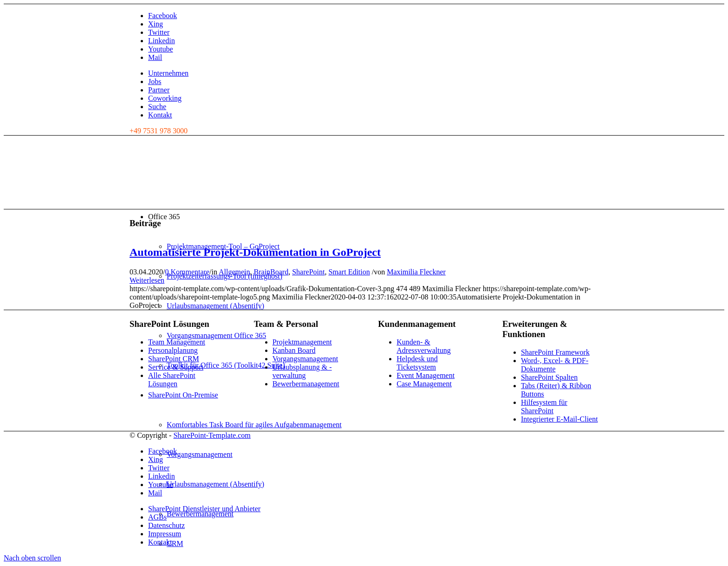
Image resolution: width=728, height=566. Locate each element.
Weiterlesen (147, 280)
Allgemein (234, 272)
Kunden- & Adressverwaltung (423, 346)
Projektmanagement (302, 342)
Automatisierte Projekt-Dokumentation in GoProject (255, 252)
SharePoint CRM (174, 359)
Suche (157, 107)
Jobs (155, 81)
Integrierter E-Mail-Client (559, 419)
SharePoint (308, 272)
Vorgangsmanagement (305, 359)
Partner (159, 90)
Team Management (177, 342)
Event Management (426, 375)
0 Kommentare (187, 272)
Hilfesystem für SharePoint (544, 407)
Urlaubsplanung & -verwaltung (302, 371)
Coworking (165, 98)
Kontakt (160, 115)
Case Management (424, 384)
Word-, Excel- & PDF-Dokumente (555, 365)
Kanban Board (294, 350)
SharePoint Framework (555, 352)
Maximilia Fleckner (416, 272)
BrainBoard (271, 272)
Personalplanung (173, 350)
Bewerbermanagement (306, 384)
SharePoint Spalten (549, 377)
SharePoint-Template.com (212, 435)
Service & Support (176, 367)
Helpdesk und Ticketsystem (417, 363)
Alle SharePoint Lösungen (172, 380)
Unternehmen (168, 73)
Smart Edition (349, 272)
